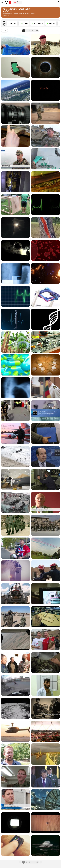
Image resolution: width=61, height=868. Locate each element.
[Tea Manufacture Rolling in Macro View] (46, 182)
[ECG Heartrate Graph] (46, 205)
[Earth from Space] (46, 67)
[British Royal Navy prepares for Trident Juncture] (15, 457)
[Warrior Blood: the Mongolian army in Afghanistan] (46, 159)
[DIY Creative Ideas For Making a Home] (15, 205)
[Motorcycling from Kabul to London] (15, 685)
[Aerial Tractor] (46, 823)
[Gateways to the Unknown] (46, 273)
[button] (6, 15)
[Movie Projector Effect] (15, 823)
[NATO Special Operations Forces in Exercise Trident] (46, 113)
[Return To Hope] (15, 571)
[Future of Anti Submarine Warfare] (46, 479)
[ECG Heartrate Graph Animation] (15, 296)
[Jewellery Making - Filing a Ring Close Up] (15, 136)
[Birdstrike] (15, 434)
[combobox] (5, 31)
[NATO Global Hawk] (15, 479)
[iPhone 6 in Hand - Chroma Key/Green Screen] (15, 67)
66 (37, 31)
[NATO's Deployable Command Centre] (46, 434)
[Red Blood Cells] (46, 250)
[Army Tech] (12, 23)
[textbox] (5, 31)
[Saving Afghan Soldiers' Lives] (46, 685)
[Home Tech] (51, 23)
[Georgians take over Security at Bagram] (46, 525)
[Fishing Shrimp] (15, 44)
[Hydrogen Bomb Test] (46, 846)
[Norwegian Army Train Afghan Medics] (15, 662)
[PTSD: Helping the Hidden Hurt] (46, 502)
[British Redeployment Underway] (46, 754)
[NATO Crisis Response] (15, 182)
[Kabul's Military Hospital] (46, 662)
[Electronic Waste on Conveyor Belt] (46, 342)
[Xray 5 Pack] (15, 388)
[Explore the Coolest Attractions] (46, 296)
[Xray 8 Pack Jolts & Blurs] (15, 273)
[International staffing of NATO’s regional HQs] (46, 388)
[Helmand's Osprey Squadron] (15, 640)
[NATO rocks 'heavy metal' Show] (46, 731)
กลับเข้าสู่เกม (18, 2)
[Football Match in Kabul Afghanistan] (46, 640)
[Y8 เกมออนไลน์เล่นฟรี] (8, 2)
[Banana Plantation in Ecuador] (15, 342)
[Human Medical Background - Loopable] (15, 319)
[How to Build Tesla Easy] (46, 617)
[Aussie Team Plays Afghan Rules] (15, 800)
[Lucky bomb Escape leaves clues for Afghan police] (15, 502)
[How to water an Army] (15, 777)
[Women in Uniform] (15, 525)
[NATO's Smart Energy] (46, 457)
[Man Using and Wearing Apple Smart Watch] (15, 846)
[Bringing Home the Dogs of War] (15, 754)
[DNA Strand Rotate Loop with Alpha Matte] (46, 319)
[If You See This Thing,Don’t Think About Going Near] (15, 90)
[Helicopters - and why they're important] (15, 731)
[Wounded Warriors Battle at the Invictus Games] (15, 548)
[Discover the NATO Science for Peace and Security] (46, 411)
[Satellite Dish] (46, 800)
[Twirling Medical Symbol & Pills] (46, 365)
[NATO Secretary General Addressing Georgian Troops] (46, 777)
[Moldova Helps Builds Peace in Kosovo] (15, 159)
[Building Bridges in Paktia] (15, 250)
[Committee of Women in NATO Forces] (46, 708)
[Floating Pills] (15, 365)
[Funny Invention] (37, 23)
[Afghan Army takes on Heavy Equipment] (15, 617)
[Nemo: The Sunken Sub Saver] (15, 594)
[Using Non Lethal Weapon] (15, 411)
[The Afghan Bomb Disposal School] (46, 594)
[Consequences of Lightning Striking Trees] (46, 228)
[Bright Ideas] (46, 90)
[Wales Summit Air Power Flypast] (46, 548)
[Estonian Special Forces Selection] (15, 228)
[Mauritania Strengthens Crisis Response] (46, 571)
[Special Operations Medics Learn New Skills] (46, 136)
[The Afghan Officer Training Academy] (46, 44)
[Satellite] (15, 708)
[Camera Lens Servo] (15, 113)
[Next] (57, 22)
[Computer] (24, 23)
